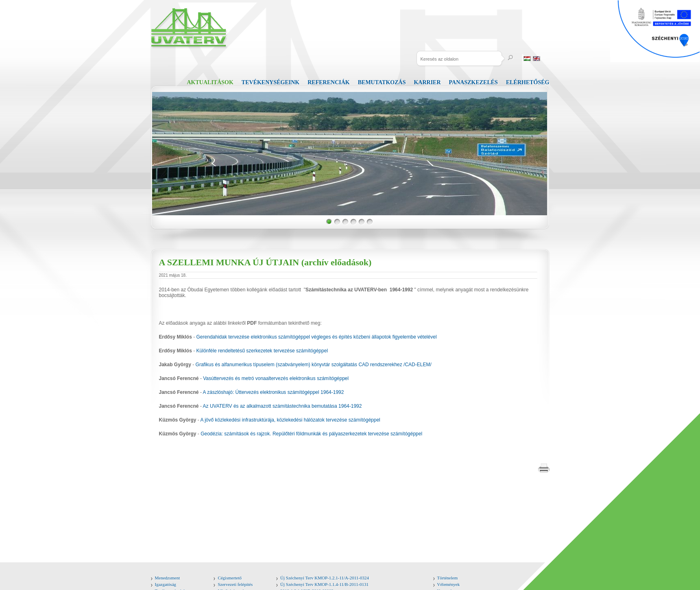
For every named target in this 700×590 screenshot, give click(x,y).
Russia (546, 59)
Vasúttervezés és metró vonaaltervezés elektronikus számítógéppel (276, 378)
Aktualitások (210, 82)
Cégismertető (230, 578)
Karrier (427, 82)
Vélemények (449, 584)
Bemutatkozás (382, 82)
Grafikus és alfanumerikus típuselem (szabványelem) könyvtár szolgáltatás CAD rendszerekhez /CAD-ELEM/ (314, 365)
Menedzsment (168, 578)
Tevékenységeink (270, 82)
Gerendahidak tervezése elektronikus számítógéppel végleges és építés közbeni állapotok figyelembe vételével (317, 337)
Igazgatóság (166, 584)
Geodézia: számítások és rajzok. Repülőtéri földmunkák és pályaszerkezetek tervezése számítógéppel (311, 434)
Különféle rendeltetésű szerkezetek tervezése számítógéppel (262, 351)
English (536, 59)
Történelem (448, 578)
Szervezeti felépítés (235, 584)
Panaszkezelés (473, 82)
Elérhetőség (528, 82)
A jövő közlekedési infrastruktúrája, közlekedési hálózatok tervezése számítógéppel (290, 420)
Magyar (527, 59)
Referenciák (328, 82)
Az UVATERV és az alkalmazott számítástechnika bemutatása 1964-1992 (282, 406)
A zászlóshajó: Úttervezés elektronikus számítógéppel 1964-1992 (274, 392)
